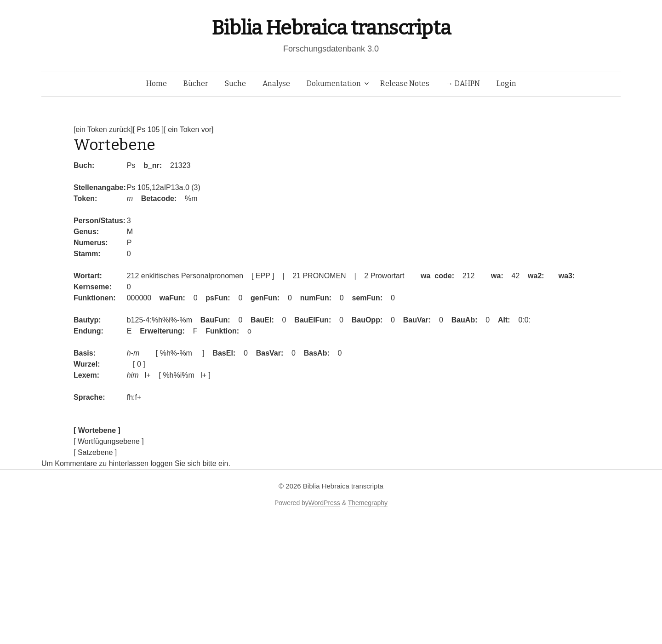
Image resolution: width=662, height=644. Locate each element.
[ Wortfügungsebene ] (109, 441)
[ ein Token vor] (188, 129)
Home (157, 83)
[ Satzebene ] (95, 452)
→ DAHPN (463, 83)
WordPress (324, 503)
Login (506, 83)
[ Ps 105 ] (148, 129)
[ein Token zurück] (103, 129)
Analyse (276, 83)
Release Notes (405, 83)
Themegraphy (368, 503)
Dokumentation (334, 83)
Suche (235, 83)
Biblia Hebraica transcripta (331, 28)
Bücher (196, 83)
